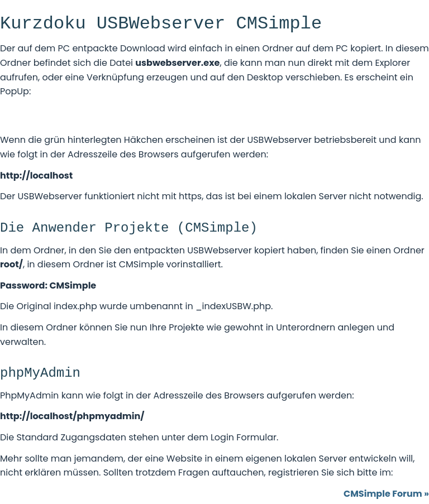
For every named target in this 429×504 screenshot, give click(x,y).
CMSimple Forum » (386, 494)
